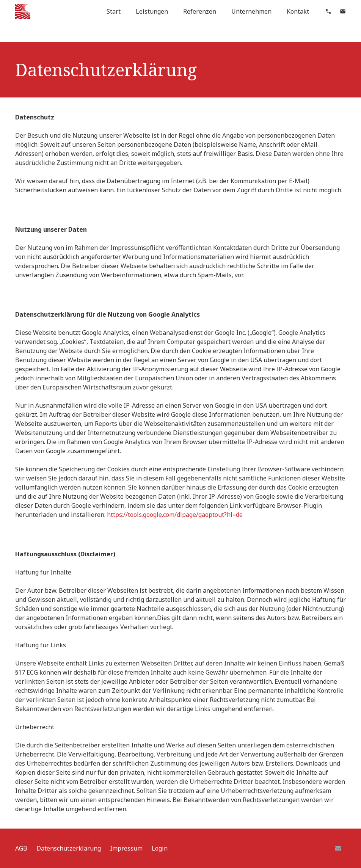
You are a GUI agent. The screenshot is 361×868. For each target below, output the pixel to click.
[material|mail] (343, 11)
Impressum (126, 848)
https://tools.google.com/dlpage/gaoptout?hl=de (175, 515)
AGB (21, 848)
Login (160, 848)
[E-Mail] (338, 848)
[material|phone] (328, 11)
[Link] (23, 11)
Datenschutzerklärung (69, 848)
